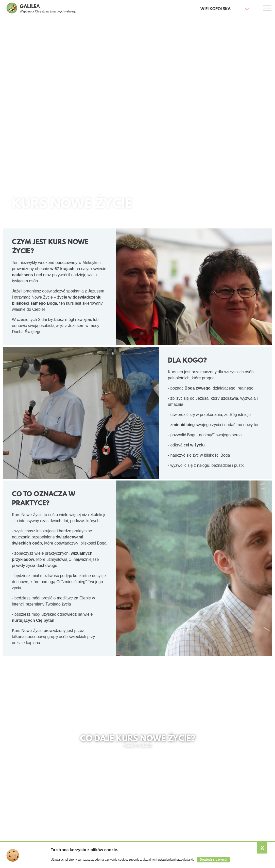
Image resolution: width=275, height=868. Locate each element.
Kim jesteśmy (196, 768)
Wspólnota (198, 755)
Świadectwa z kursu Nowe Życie (46, 716)
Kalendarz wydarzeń (157, 768)
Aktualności (154, 755)
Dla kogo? (107, 755)
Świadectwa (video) (21, 775)
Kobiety (102, 775)
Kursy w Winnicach (246, 782)
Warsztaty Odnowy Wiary (65, 798)
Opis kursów (241, 789)
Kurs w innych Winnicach (215, 716)
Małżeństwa (105, 789)
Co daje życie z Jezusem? (21, 757)
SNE (235, 755)
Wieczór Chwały (63, 789)
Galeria (192, 782)
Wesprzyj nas (197, 789)
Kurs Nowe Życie (64, 782)
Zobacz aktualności (156, 782)
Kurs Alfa (58, 807)
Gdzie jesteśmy (198, 775)
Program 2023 (242, 775)
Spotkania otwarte (62, 757)
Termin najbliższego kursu (136, 716)
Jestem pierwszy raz (67, 768)
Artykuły (147, 775)
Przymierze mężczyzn (113, 782)
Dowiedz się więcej (214, 860)
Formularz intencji (64, 826)
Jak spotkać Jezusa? (22, 768)
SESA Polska (242, 803)
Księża (101, 796)
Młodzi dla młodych (111, 768)
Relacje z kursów (245, 796)
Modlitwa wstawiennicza (62, 816)
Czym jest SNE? (244, 768)
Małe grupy (59, 775)
